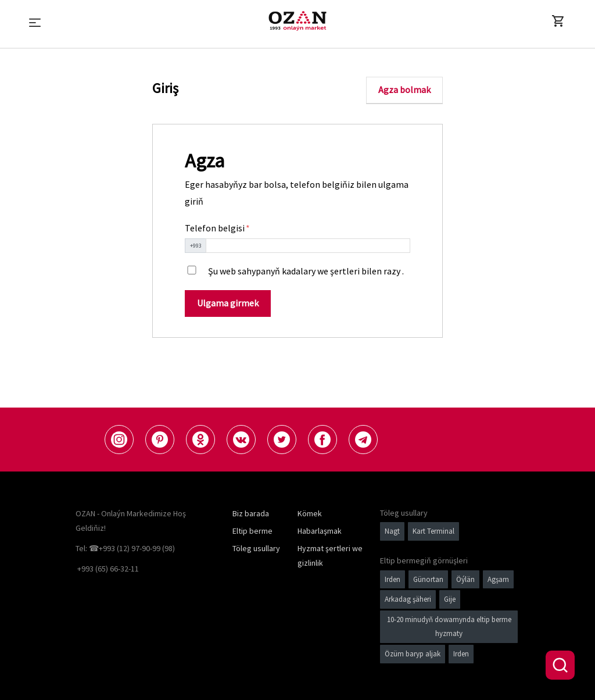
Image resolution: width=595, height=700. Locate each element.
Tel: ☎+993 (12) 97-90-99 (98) (125, 548)
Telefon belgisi (216, 228)
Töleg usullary (256, 548)
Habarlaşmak (320, 531)
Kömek (310, 513)
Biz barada (251, 513)
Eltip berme (252, 531)
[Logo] (297, 21)
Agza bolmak (404, 90)
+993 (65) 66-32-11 (108, 569)
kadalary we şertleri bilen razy (341, 271)
